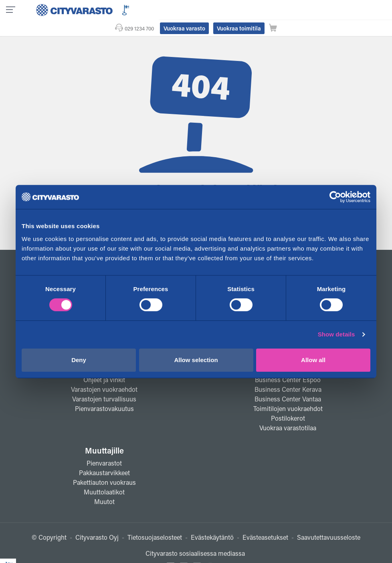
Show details (336, 334)
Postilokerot (288, 402)
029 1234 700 (218, 9)
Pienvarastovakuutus (104, 392)
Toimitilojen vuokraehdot (288, 392)
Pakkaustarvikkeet (104, 457)
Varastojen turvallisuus (104, 383)
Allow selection (196, 360)
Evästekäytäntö (212, 521)
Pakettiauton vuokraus (104, 466)
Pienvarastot (104, 447)
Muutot (104, 485)
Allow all (313, 360)
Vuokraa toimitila (317, 9)
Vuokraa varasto (263, 9)
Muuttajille (104, 434)
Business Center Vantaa (288, 383)
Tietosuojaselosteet (155, 521)
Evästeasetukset (265, 521)
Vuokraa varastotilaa (288, 412)
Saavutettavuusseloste (329, 521)
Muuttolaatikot (104, 476)
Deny (79, 360)
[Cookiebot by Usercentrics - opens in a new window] (335, 197)
